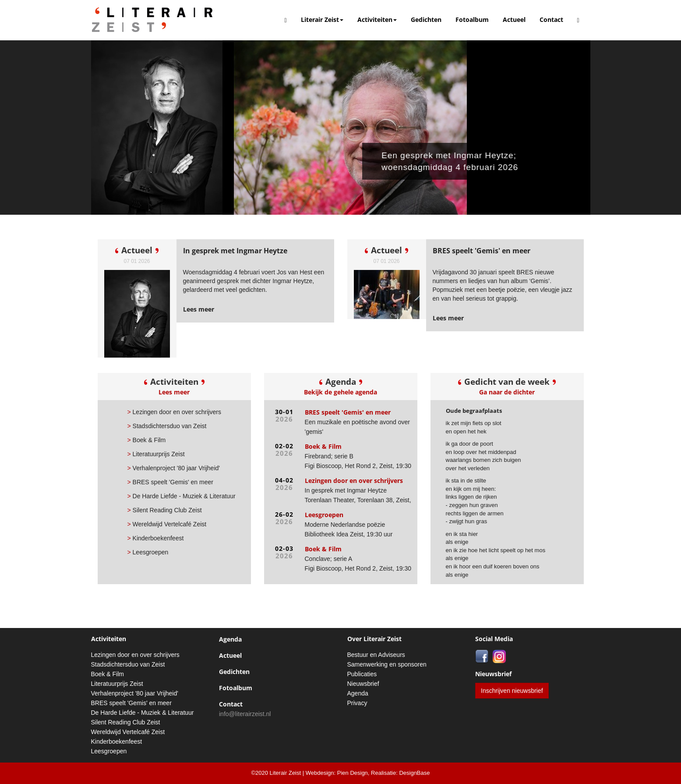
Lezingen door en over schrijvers (174, 412)
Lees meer (174, 392)
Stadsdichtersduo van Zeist (167, 426)
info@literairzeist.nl (245, 714)
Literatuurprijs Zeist (156, 454)
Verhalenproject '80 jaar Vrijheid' (174, 468)
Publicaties (362, 674)
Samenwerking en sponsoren (387, 664)
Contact (551, 20)
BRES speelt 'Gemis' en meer (170, 482)
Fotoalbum (472, 20)
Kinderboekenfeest (156, 538)
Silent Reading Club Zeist (165, 510)
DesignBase (414, 773)
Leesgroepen (148, 552)
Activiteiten (377, 20)
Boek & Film (147, 440)
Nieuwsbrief (363, 684)
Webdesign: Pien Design (337, 773)
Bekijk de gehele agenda (340, 392)
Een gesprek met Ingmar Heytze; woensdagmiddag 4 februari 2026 (455, 161)
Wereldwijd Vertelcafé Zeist (167, 524)
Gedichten (426, 20)
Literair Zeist (322, 20)
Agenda (230, 639)
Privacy (357, 703)
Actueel (514, 20)
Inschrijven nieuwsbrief (512, 691)
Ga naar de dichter (507, 392)
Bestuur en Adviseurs (376, 655)
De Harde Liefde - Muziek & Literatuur (182, 496)
